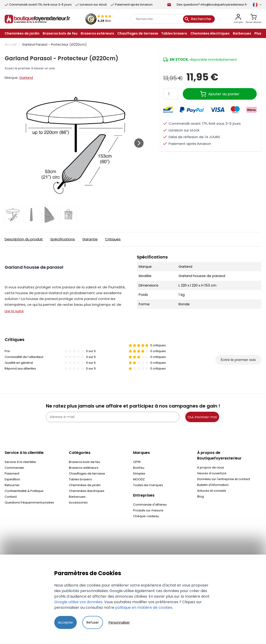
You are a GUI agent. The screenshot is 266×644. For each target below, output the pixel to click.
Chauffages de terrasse (87, 473)
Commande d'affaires (150, 505)
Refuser (93, 622)
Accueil (11, 45)
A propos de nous (211, 467)
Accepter (66, 622)
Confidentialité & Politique (24, 491)
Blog (200, 496)
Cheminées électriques (87, 491)
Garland (26, 78)
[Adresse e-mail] (113, 417)
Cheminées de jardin (85, 485)
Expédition (12, 479)
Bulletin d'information (213, 485)
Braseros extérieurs (84, 468)
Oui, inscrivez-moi (202, 417)
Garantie (90, 239)
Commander (14, 468)
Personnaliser (119, 622)
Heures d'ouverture (212, 473)
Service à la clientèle (20, 462)
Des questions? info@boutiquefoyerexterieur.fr (212, 5)
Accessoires (78, 502)
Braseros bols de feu (85, 462)
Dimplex (139, 473)
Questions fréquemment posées (29, 502)
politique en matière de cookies (144, 607)
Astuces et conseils (212, 491)
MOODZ (139, 479)
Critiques (113, 239)
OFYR (137, 462)
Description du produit (24, 239)
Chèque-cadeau (146, 516)
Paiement (12, 473)
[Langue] (257, 5)
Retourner (12, 485)
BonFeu (139, 468)
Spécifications (63, 239)
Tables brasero (80, 479)
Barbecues (77, 497)
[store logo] (37, 19)
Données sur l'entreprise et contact (224, 479)
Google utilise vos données (78, 602)
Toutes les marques (148, 485)
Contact (11, 497)
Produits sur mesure (148, 510)
